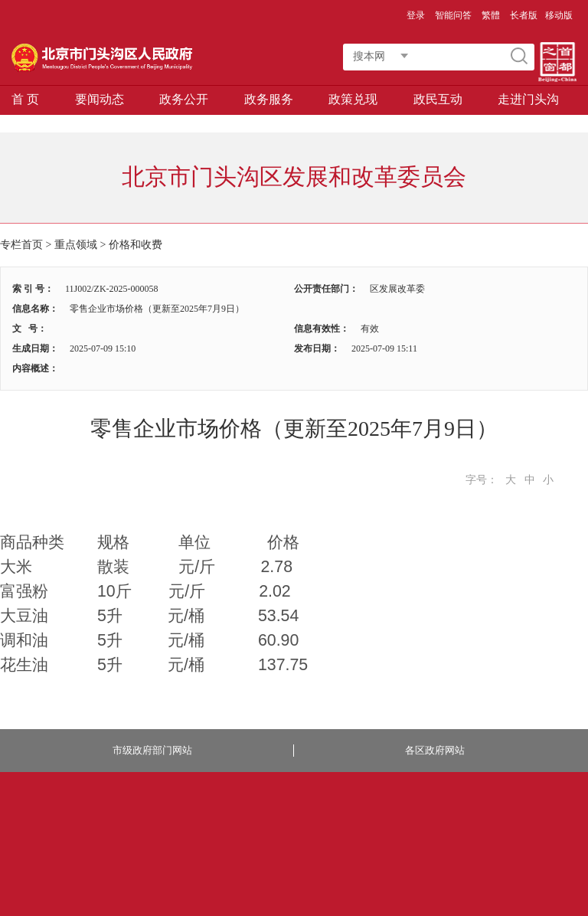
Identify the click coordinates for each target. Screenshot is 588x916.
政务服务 (269, 99)
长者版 (524, 15)
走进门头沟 (528, 99)
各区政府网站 (435, 750)
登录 (416, 15)
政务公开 (184, 99)
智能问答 (453, 15)
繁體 (491, 15)
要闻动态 (100, 99)
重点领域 (76, 245)
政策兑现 (353, 99)
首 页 (25, 99)
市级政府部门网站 (152, 750)
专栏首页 (21, 245)
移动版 (559, 15)
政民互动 (438, 99)
